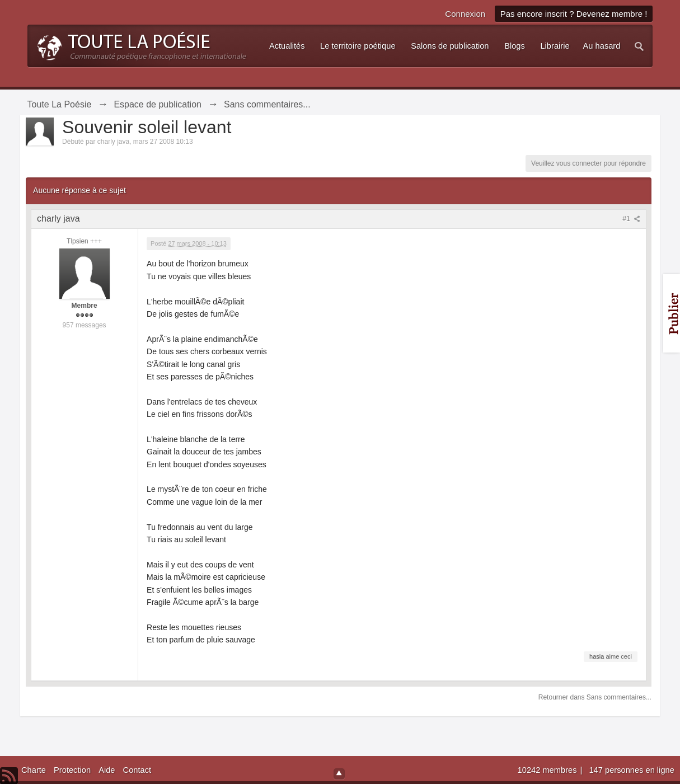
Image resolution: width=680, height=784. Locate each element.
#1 (631, 219)
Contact (137, 770)
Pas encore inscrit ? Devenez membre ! (574, 14)
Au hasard (602, 46)
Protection (72, 770)
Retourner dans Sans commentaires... (595, 697)
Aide (107, 770)
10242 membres (548, 770)
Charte (34, 770)
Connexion (465, 14)
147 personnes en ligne (631, 770)
